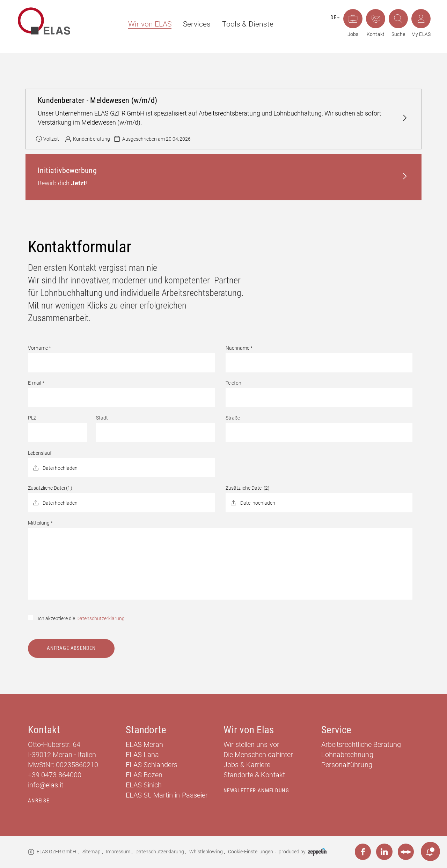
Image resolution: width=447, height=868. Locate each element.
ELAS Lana (142, 755)
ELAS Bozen (144, 775)
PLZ (32, 418)
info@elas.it (46, 785)
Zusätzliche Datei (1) (50, 488)
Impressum (118, 852)
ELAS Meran (144, 744)
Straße (233, 418)
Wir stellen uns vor (251, 744)
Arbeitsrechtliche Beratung (361, 744)
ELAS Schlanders (152, 765)
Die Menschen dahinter (258, 755)
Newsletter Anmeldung (256, 791)
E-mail (36, 383)
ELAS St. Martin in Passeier (167, 795)
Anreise (39, 801)
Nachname (239, 348)
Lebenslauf (40, 453)
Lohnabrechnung (347, 755)
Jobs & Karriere (247, 765)
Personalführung (347, 765)
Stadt (102, 418)
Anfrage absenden (71, 648)
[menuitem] (147, 24)
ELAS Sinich (144, 785)
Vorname (39, 348)
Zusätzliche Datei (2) (248, 488)
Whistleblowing (206, 852)
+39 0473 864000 (55, 775)
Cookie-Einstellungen (251, 852)
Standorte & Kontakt (254, 775)
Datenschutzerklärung (101, 618)
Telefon (233, 383)
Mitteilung (40, 523)
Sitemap (91, 852)
